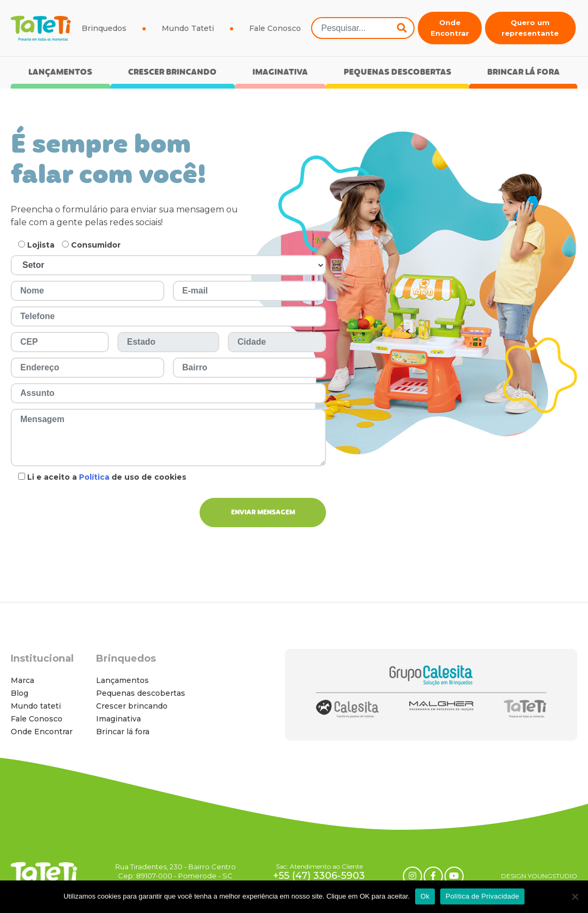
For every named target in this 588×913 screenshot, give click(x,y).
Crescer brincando (172, 73)
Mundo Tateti (188, 28)
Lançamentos (60, 73)
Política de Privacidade (482, 896)
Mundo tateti (36, 706)
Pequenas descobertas (398, 73)
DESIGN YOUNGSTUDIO (539, 876)
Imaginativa (280, 73)
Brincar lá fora (523, 73)
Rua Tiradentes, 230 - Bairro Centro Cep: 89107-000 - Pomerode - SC (176, 871)
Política (94, 477)
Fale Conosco (275, 28)
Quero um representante (530, 28)
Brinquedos (104, 28)
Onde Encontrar (450, 28)
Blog (19, 693)
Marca (22, 680)
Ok (425, 896)
